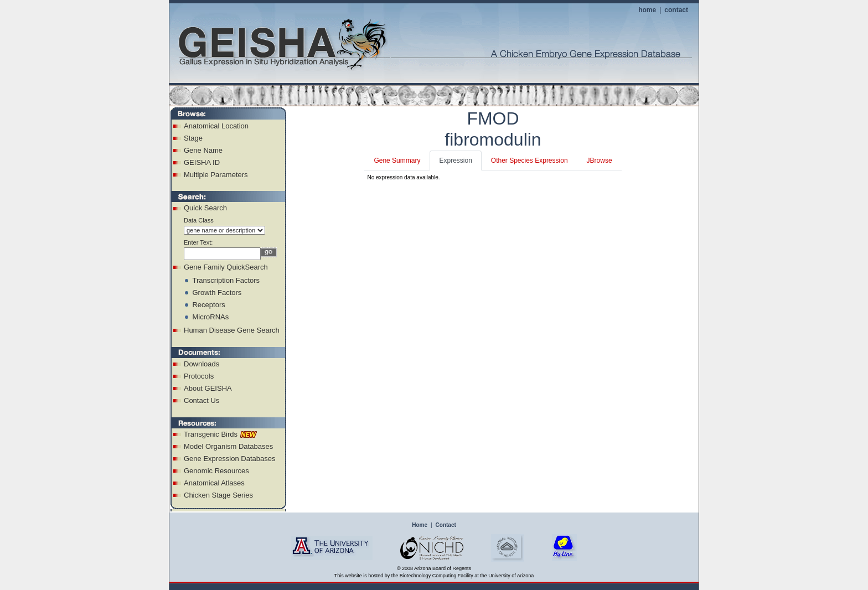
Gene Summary (397, 161)
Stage (193, 138)
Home (420, 525)
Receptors (208, 305)
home (647, 10)
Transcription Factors (226, 280)
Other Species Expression (529, 161)
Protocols (199, 376)
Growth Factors (217, 293)
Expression (455, 161)
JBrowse (600, 161)
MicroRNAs (210, 317)
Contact (446, 525)
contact (676, 10)
